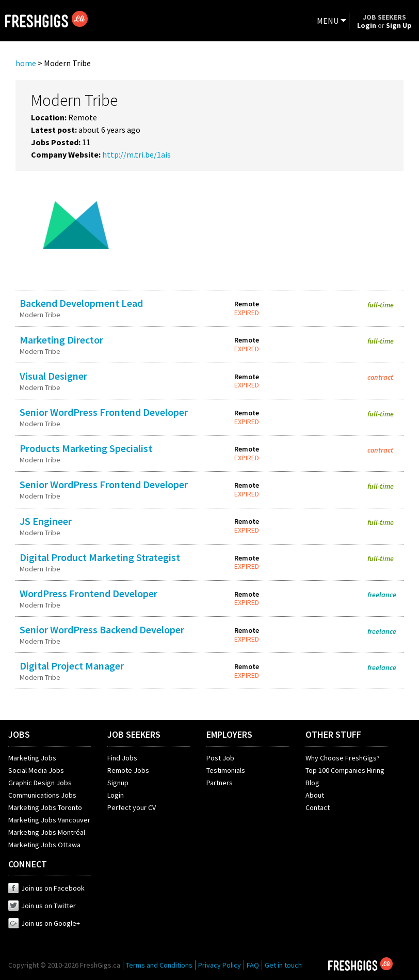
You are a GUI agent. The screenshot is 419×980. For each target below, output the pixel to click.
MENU (328, 21)
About (315, 795)
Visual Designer (53, 376)
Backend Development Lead (81, 303)
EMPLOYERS (229, 734)
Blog (312, 783)
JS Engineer (46, 521)
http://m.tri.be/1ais (136, 154)
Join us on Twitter (42, 906)
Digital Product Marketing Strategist (100, 557)
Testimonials (226, 770)
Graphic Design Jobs (40, 783)
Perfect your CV (132, 807)
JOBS (19, 734)
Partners (220, 783)
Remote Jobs (128, 770)
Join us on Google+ (44, 923)
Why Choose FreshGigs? (343, 758)
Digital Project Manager (72, 666)
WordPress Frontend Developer (88, 593)
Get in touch (283, 965)
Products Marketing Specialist (86, 448)
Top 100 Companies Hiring (345, 770)
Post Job (220, 758)
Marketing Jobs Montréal (47, 832)
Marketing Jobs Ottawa (44, 845)
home (26, 63)
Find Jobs (122, 758)
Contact (318, 807)
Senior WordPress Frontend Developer (104, 412)
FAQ (253, 965)
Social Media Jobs (36, 770)
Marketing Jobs (32, 758)
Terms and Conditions (159, 965)
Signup (118, 783)
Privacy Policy (220, 965)
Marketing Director (61, 340)
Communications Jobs (42, 795)
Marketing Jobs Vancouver (49, 820)
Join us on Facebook (46, 888)
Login (116, 795)
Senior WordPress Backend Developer (102, 629)
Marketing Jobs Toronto (45, 807)
